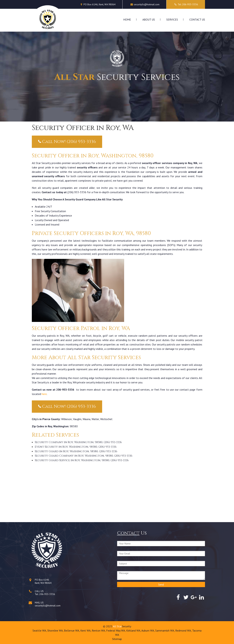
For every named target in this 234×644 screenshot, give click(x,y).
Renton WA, (99, 630)
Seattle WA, (40, 630)
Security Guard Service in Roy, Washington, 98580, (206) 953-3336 (82, 460)
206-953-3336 (47, 594)
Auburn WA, (148, 630)
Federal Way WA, (116, 630)
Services (172, 19)
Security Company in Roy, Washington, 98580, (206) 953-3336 (78, 442)
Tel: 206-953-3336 (186, 4)
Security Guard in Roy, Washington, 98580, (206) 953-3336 (76, 451)
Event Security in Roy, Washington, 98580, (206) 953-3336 (76, 447)
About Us (149, 19)
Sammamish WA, (165, 630)
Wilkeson (66, 419)
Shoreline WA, (56, 630)
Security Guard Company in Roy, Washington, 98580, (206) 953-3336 (84, 456)
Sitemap (117, 639)
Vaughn (77, 419)
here (44, 394)
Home (127, 19)
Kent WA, (86, 630)
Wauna (86, 419)
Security (126, 626)
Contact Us (197, 19)
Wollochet (106, 419)
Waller (95, 419)
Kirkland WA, (134, 630)
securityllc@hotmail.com (147, 4)
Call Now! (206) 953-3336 (67, 142)
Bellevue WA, (72, 630)
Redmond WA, (184, 630)
